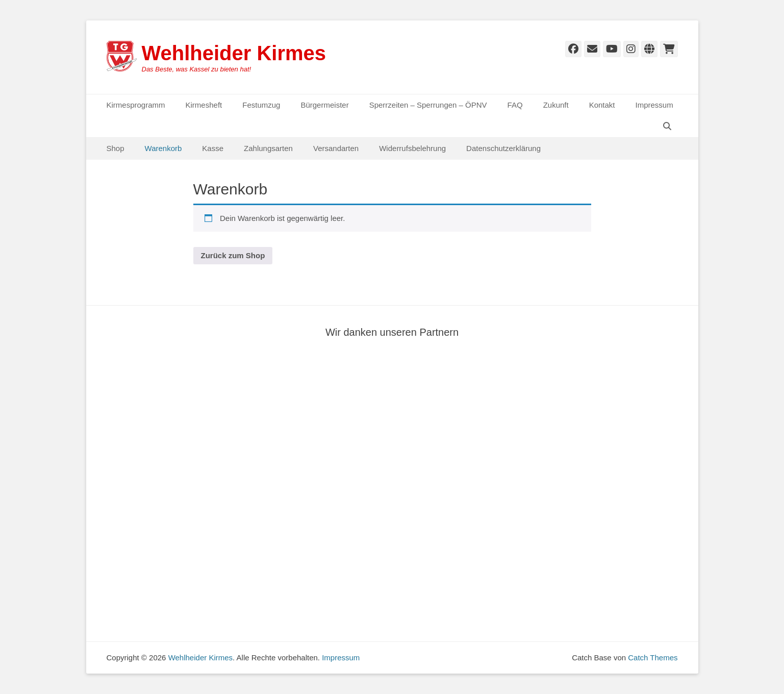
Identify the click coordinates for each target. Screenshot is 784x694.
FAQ (515, 105)
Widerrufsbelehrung (412, 148)
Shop (116, 148)
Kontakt (602, 105)
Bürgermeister (324, 105)
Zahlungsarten (268, 148)
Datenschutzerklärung (503, 148)
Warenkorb (163, 148)
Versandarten (336, 148)
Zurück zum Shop (233, 255)
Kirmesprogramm (136, 105)
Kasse (213, 148)
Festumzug (261, 105)
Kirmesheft (204, 105)
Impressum (654, 105)
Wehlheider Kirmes (234, 53)
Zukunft (556, 105)
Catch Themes (653, 658)
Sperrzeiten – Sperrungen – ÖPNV (428, 105)
